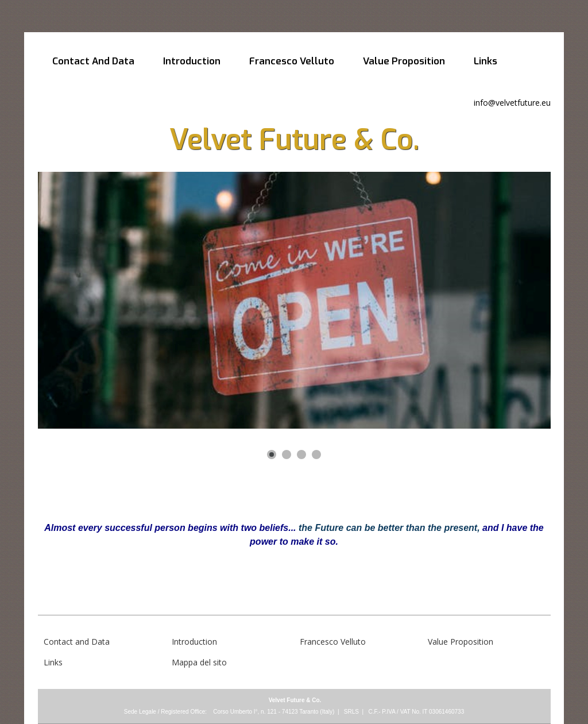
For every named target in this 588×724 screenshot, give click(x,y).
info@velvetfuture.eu (512, 103)
